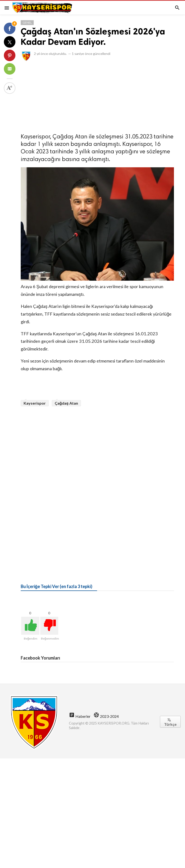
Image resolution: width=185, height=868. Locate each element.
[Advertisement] (97, 96)
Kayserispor (35, 403)
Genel (27, 23)
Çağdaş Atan (66, 403)
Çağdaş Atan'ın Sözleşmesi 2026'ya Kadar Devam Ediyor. (93, 37)
